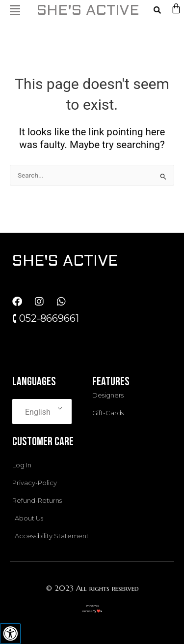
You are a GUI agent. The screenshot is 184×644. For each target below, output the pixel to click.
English (38, 412)
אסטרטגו (87, 611)
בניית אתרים (92, 606)
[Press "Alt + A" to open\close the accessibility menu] (10, 634)
